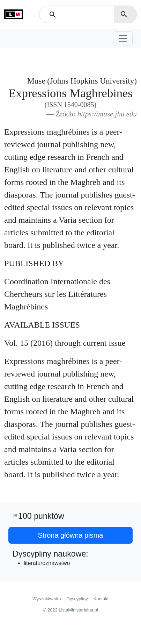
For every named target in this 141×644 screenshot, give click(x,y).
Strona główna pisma (71, 535)
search (124, 14)
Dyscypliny (77, 599)
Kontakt (101, 599)
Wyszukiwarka (47, 599)
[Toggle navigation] (123, 38)
